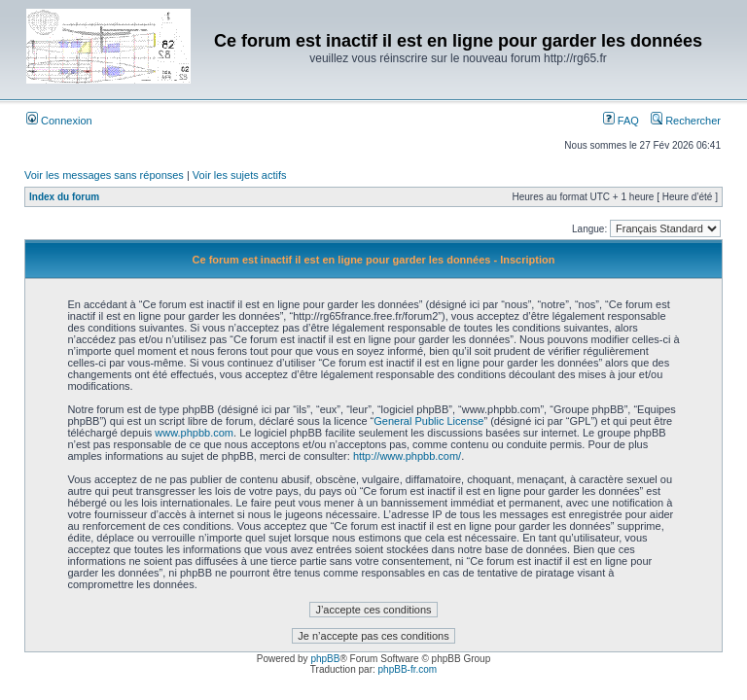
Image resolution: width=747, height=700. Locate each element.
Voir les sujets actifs (240, 175)
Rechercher (686, 121)
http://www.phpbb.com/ (407, 456)
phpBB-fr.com (408, 669)
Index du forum (64, 197)
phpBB (325, 659)
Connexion (59, 121)
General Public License (428, 421)
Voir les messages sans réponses (104, 175)
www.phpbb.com (194, 433)
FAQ (621, 121)
